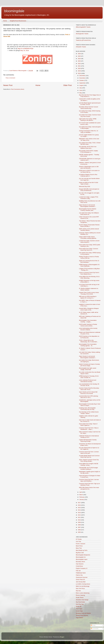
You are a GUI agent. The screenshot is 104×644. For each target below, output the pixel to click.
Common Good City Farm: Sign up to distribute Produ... (89, 484)
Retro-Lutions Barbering (83, 593)
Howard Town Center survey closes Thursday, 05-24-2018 (89, 293)
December (82, 76)
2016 (79, 505)
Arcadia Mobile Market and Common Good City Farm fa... (89, 456)
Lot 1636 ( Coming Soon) (83, 584)
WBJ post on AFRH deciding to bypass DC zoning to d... (88, 297)
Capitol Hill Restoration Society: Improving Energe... (88, 440)
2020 (79, 68)
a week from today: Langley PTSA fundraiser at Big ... (89, 198)
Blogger (62, 637)
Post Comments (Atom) (18, 89)
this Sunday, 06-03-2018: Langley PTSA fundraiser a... (88, 151)
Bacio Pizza (79, 546)
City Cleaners (80, 564)
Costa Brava (79, 566)
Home (5, 21)
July (81, 88)
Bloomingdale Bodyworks (83, 555)
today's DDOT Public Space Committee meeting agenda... (88, 238)
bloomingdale (14, 11)
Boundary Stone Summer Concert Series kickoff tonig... (89, 108)
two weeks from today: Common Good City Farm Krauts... (90, 116)
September (83, 83)
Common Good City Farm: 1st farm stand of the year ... (89, 452)
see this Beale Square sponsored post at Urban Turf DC (90, 104)
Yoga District (79, 618)
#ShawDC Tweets (81, 47)
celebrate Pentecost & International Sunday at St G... (89, 437)
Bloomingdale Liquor (82, 559)
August (82, 85)
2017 (79, 503)
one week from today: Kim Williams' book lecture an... (89, 214)
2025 (79, 56)
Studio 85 (79, 606)
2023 (79, 61)
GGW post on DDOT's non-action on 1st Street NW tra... (89, 171)
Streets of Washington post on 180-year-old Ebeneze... (89, 167)
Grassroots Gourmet (82, 577)
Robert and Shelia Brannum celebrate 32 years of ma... (90, 333)
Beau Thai (79, 548)
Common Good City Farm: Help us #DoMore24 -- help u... (89, 429)
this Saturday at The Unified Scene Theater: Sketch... (89, 413)
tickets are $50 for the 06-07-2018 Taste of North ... (89, 183)
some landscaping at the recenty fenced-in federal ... (88, 329)
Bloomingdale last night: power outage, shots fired (88, 369)
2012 (79, 515)
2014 (79, 510)
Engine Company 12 (82, 568)
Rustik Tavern (80, 597)
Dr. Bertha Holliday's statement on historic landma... (89, 289)
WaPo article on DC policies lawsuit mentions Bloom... (89, 230)
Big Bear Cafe (80, 553)
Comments (95, 629)
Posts (93, 625)
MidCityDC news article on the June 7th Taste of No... (89, 139)
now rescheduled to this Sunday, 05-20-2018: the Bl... (89, 385)
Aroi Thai (78, 541)
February (82, 497)
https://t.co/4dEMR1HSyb (25, 49)
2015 (79, 508)
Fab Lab (78, 571)
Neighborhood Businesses (18, 21)
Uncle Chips (79, 611)
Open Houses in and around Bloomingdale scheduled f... (88, 206)
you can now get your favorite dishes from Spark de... (89, 179)
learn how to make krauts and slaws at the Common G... (90, 421)
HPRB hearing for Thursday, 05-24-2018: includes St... (89, 377)
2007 (79, 527)
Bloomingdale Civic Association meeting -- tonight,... (88, 321)
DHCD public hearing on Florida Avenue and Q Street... (88, 325)
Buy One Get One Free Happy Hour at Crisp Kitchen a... (90, 96)
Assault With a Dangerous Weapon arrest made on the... (89, 309)
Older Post (68, 85)
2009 (79, 522)
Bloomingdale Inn (81, 557)
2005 (79, 532)
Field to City (79, 575)
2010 (79, 520)
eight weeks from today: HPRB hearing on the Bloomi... (88, 120)
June (81, 90)
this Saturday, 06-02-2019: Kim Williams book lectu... (88, 147)
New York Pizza (80, 588)
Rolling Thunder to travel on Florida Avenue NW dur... (89, 257)
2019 (79, 71)
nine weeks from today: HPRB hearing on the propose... (90, 253)
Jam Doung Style (81, 582)
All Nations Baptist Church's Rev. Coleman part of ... (88, 175)
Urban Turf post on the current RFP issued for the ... (89, 218)
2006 (79, 530)
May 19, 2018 (25, 50)
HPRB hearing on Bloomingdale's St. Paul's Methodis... (89, 265)
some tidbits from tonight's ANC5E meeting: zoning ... (89, 464)
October (82, 80)
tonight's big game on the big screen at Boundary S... (89, 281)
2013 (79, 513)
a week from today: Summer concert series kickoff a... (89, 241)
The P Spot (79, 609)
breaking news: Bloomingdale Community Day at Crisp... (87, 409)
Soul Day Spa (80, 604)
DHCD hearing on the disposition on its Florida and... (89, 337)
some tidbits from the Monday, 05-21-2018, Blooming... (90, 277)
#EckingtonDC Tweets (82, 34)
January (82, 500)
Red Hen (78, 591)
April (81, 492)
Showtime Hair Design (82, 600)
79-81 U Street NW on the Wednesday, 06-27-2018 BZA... (89, 341)
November (82, 78)
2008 (79, 525)
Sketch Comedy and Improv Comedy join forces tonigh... (89, 365)
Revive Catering (80, 595)
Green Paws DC (80, 580)
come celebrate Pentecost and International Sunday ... (88, 381)
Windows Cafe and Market (83, 613)
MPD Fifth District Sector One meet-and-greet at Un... (89, 488)
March (81, 495)
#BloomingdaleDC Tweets (83, 27)
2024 (79, 59)
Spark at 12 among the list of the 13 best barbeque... (89, 261)
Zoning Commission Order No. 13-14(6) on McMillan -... (89, 131)
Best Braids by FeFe (82, 550)
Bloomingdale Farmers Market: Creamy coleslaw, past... (88, 210)
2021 (79, 66)
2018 (79, 73)
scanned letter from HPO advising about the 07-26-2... (89, 397)
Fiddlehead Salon (81, 573)
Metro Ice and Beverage (83, 586)
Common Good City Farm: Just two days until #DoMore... (89, 480)
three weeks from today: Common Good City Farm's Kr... (89, 249)
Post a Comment (10, 78)
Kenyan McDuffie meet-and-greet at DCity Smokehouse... (89, 190)
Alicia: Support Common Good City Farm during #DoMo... (89, 460)
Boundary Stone (80, 562)
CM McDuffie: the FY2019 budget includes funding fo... (88, 468)
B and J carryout (80, 544)
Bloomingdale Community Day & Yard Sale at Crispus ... (90, 405)
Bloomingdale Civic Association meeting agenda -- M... (88, 345)
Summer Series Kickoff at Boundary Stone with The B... (89, 389)
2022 (79, 64)
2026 (79, 54)
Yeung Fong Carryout (82, 615)
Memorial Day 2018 (85, 186)
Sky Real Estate (80, 602)
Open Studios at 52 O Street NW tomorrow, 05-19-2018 (88, 393)
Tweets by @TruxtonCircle (83, 40)
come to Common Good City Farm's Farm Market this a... (89, 273)
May (81, 93)
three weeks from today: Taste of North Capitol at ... (88, 425)
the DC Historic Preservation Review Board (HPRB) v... (89, 226)
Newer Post (8, 85)
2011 (79, 517)
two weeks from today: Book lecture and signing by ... (89, 361)
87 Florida (79, 539)
